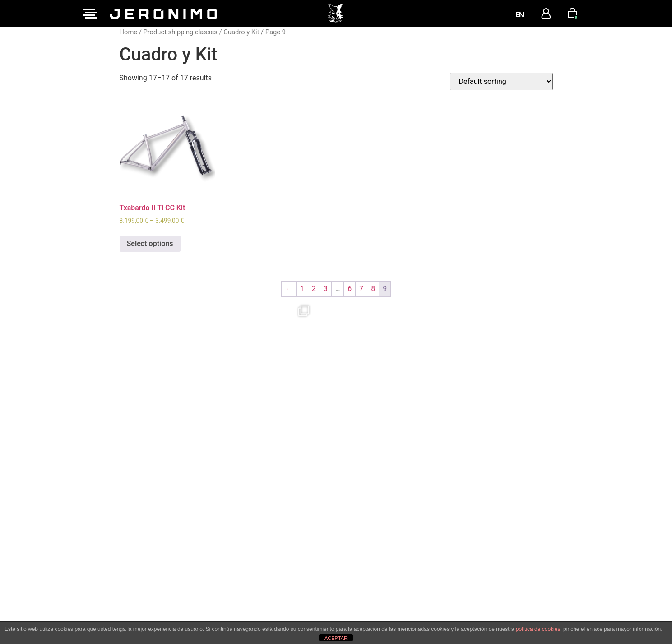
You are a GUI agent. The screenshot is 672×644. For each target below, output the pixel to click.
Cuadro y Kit (241, 32)
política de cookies (538, 629)
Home (129, 32)
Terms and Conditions (291, 584)
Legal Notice (276, 559)
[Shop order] (501, 81)
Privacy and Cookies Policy (298, 571)
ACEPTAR (336, 638)
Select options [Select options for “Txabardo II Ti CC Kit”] (150, 243)
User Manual (276, 597)
